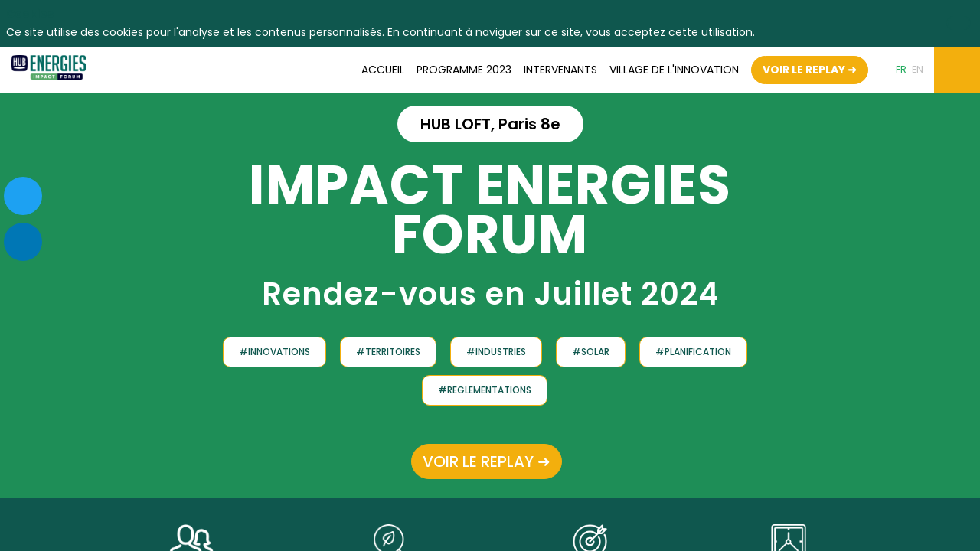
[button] (810, 69)
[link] (383, 70)
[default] (674, 70)
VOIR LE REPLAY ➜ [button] (487, 461)
